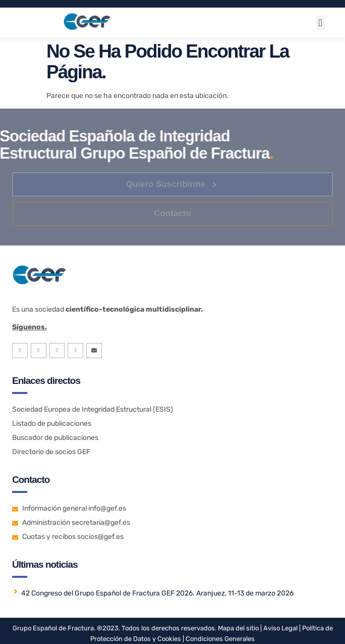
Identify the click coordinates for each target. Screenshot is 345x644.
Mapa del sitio (238, 628)
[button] (321, 23)
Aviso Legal (280, 628)
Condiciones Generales (220, 639)
